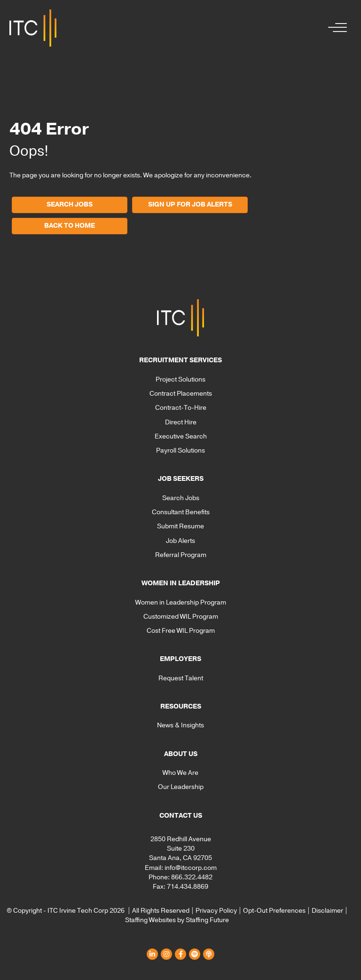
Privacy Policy (216, 911)
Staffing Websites (150, 920)
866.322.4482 (192, 877)
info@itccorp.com (191, 868)
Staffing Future (207, 920)
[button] (335, 28)
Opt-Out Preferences (274, 911)
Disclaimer (327, 911)
